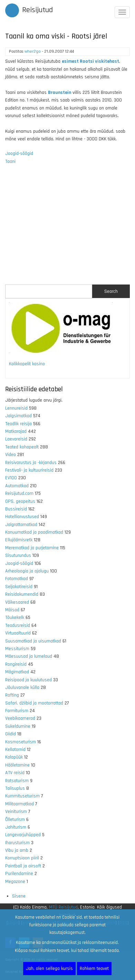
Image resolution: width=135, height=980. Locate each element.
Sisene (19, 896)
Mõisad (12, 610)
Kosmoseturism (21, 742)
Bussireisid (16, 509)
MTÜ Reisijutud (63, 907)
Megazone (15, 882)
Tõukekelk (15, 618)
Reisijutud (37, 10)
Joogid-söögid (19, 154)
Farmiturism (17, 711)
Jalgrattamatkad (21, 525)
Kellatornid (15, 750)
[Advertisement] (67, 229)
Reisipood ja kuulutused (28, 680)
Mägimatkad (17, 672)
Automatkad (17, 486)
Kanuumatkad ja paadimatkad (34, 532)
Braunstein (60, 93)
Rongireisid (16, 664)
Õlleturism (15, 820)
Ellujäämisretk (19, 540)
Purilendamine (19, 874)
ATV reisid (15, 773)
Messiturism (17, 649)
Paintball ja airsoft (23, 866)
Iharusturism (17, 843)
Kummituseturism (22, 796)
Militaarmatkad (20, 804)
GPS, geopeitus (20, 501)
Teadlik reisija (18, 424)
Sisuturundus (18, 555)
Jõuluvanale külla (22, 688)
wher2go (33, 51)
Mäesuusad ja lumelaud (29, 656)
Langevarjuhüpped (23, 835)
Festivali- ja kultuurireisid (29, 470)
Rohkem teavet (94, 969)
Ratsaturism (17, 781)
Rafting (12, 695)
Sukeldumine (18, 726)
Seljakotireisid (19, 587)
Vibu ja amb (17, 850)
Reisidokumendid (22, 594)
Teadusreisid (18, 625)
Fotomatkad (17, 579)
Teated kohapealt (22, 447)
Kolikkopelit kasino (27, 364)
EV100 (11, 478)
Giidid (11, 734)
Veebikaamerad (20, 718)
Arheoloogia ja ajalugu (27, 571)
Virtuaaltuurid (18, 633)
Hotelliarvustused (22, 517)
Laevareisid (16, 439)
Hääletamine (17, 765)
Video (11, 455)
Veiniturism (16, 812)
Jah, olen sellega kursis (49, 969)
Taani (10, 161)
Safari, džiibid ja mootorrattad (34, 703)
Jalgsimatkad (18, 416)
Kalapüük (14, 757)
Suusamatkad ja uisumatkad (33, 641)
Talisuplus (15, 788)
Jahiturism (16, 827)
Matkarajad (16, 431)
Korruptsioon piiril (22, 858)
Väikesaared (17, 602)
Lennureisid (16, 408)
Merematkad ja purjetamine (32, 548)
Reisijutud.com (19, 493)
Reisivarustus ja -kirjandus (31, 463)
